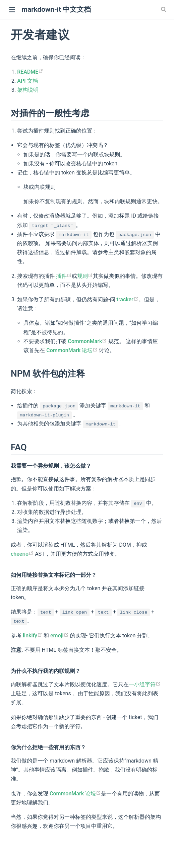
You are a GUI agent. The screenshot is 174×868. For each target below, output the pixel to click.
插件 (64, 276)
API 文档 (27, 81)
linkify (33, 636)
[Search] (164, 9)
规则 (85, 276)
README (30, 72)
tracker (128, 299)
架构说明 (28, 90)
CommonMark (87, 341)
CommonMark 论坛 (72, 350)
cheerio (22, 554)
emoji (60, 636)
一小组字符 (145, 684)
